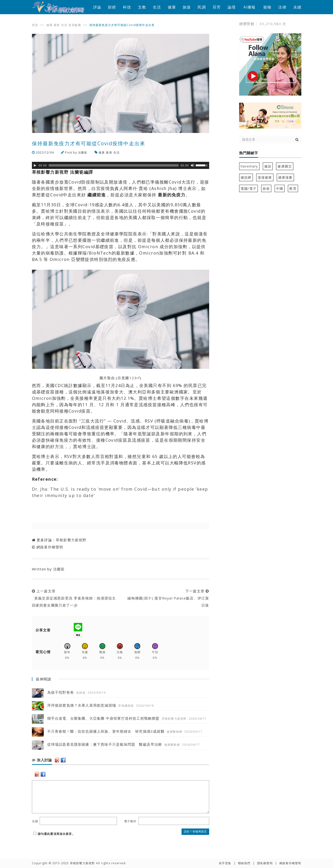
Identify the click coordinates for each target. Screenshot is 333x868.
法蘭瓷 (83, 152)
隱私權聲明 (265, 863)
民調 (202, 7)
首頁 (35, 25)
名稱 (35, 821)
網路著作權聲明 (50, 547)
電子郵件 (130, 821)
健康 (172, 7)
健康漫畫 (285, 177)
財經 (112, 7)
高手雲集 (225, 863)
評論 (97, 7)
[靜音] (193, 165)
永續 (297, 7)
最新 (57, 25)
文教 (142, 7)
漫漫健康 (265, 177)
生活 (157, 7)
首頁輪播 (75, 25)
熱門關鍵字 (249, 153)
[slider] (114, 165)
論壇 (232, 7)
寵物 (267, 7)
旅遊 (187, 7)
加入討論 (42, 760)
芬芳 (217, 7)
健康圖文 (285, 166)
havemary (249, 166)
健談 (268, 166)
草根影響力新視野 (71, 540)
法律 (282, 7)
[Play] (35, 165)
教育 (293, 188)
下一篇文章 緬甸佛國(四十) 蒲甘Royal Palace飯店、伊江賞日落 (167, 598)
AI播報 (250, 7)
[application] (121, 165)
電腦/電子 (249, 188)
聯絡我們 (244, 863)
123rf (135, 378)
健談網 (246, 177)
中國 (280, 188)
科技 (127, 7)
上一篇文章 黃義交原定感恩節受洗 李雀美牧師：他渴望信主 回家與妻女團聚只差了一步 (74, 598)
